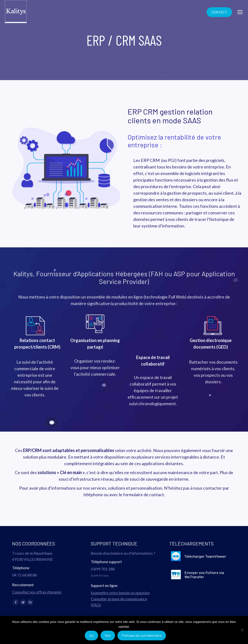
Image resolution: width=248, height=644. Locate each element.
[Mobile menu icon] (240, 12)
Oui (91, 635)
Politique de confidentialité (142, 635)
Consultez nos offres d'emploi (37, 592)
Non (108, 635)
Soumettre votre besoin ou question (120, 593)
